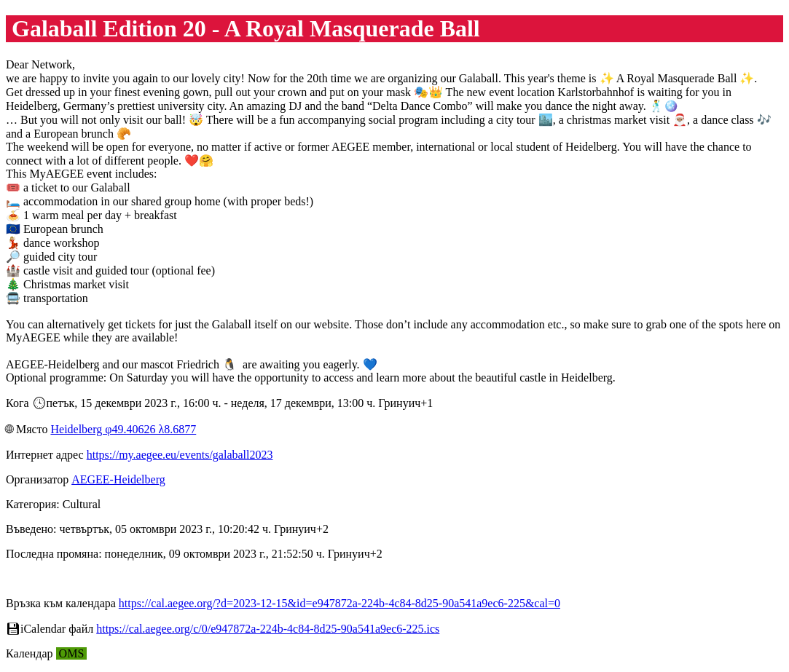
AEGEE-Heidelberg (118, 479)
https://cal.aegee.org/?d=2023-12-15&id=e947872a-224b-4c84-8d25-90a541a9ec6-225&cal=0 (339, 603)
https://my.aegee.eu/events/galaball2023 (180, 455)
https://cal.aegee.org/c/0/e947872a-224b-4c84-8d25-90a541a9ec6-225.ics (268, 629)
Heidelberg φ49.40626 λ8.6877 (123, 429)
